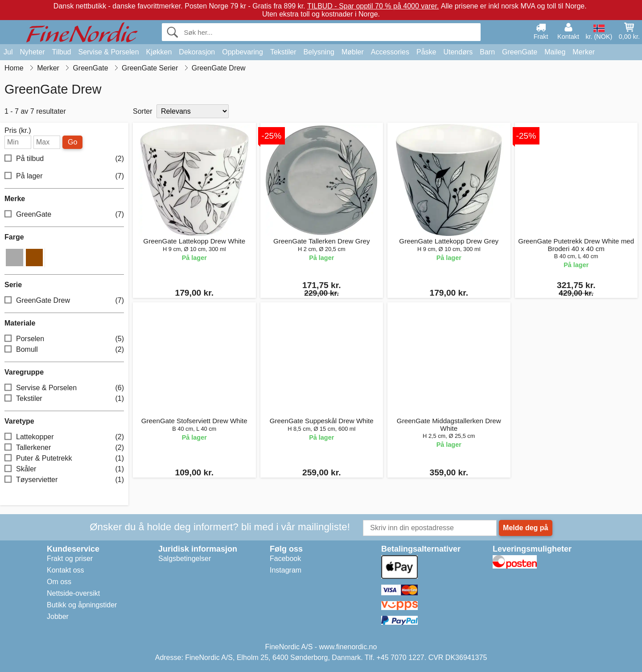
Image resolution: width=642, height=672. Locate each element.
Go (72, 142)
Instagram (286, 570)
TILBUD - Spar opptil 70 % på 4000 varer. (373, 6)
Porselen (64, 339)
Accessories (390, 52)
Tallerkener (64, 447)
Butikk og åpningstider (82, 605)
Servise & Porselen (108, 52)
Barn (487, 52)
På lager (64, 176)
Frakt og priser (70, 559)
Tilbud (61, 52)
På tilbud (64, 159)
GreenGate (520, 52)
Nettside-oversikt (73, 593)
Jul (8, 52)
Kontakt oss (66, 570)
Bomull (64, 349)
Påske (426, 52)
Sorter (143, 111)
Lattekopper (64, 437)
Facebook (285, 559)
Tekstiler (283, 52)
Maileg (555, 52)
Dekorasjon (197, 52)
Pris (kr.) (18, 131)
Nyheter (32, 52)
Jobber (58, 616)
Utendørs (458, 52)
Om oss (59, 582)
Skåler (64, 469)
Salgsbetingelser (185, 559)
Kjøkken (159, 52)
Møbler (353, 52)
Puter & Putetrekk (64, 458)
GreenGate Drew (64, 300)
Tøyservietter (64, 480)
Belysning (319, 52)
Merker (584, 52)
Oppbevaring (243, 52)
